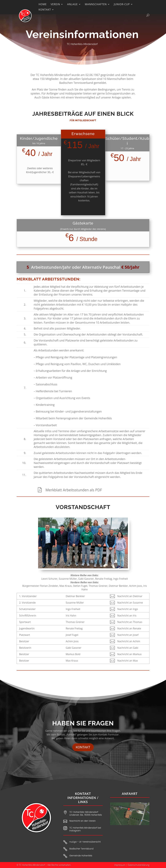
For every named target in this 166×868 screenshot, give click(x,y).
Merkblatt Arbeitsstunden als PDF (74, 490)
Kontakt (83, 747)
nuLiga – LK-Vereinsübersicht (85, 842)
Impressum (120, 865)
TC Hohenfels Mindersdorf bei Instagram (85, 829)
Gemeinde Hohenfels (81, 856)
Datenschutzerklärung (139, 865)
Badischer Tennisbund (81, 849)
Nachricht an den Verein (83, 821)
